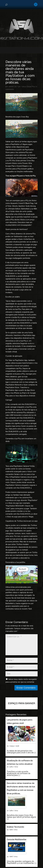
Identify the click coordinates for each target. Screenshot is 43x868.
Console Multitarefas (17, 843)
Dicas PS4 (31, 87)
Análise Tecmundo (15, 831)
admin (11, 87)
